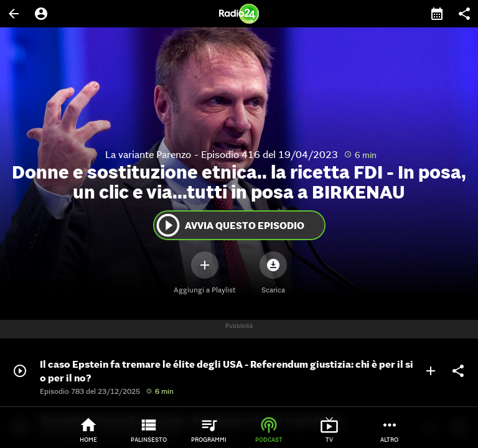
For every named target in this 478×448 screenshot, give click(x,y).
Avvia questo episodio (229, 225)
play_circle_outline (168, 225)
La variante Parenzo (148, 154)
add (431, 371)
